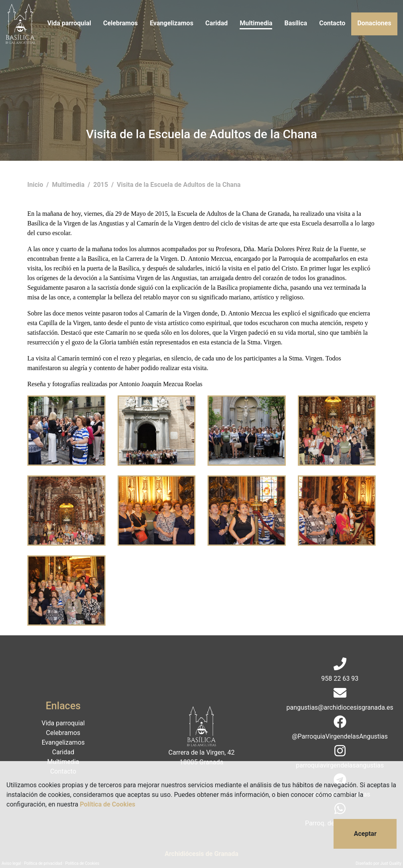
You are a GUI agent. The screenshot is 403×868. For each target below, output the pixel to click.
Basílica (296, 23)
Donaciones (374, 23)
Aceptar (365, 834)
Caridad (217, 23)
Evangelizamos (171, 23)
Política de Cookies (108, 804)
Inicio (36, 185)
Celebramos (120, 23)
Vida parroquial (69, 23)
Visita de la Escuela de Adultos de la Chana (179, 185)
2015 (101, 185)
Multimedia (256, 23)
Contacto (332, 23)
